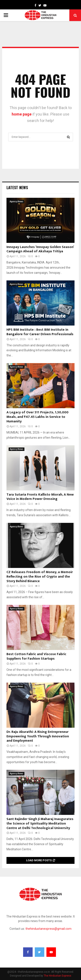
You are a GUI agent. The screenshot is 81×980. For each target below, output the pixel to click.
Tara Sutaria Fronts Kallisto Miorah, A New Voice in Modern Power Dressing (40, 497)
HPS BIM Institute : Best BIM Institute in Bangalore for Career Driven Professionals (40, 332)
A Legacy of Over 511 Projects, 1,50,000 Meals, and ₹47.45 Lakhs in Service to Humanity (37, 417)
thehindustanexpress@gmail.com (48, 929)
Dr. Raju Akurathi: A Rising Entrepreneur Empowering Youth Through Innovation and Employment (38, 736)
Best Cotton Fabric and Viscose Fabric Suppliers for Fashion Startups (36, 656)
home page (22, 114)
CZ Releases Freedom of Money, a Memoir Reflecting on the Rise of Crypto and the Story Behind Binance (40, 577)
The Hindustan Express (57, 976)
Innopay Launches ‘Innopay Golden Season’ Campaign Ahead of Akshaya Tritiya (40, 249)
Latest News (17, 187)
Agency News (17, 202)
